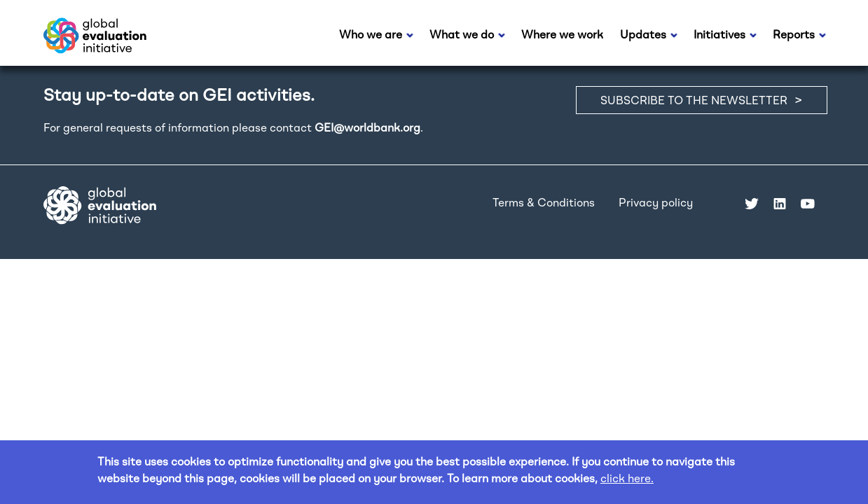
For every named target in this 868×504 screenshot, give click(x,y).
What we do (462, 36)
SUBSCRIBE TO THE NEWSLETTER (694, 101)
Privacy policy (656, 204)
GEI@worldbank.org (367, 129)
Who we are (371, 36)
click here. (627, 479)
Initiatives (719, 36)
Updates (643, 36)
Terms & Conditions (544, 204)
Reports (794, 36)
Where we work (562, 36)
